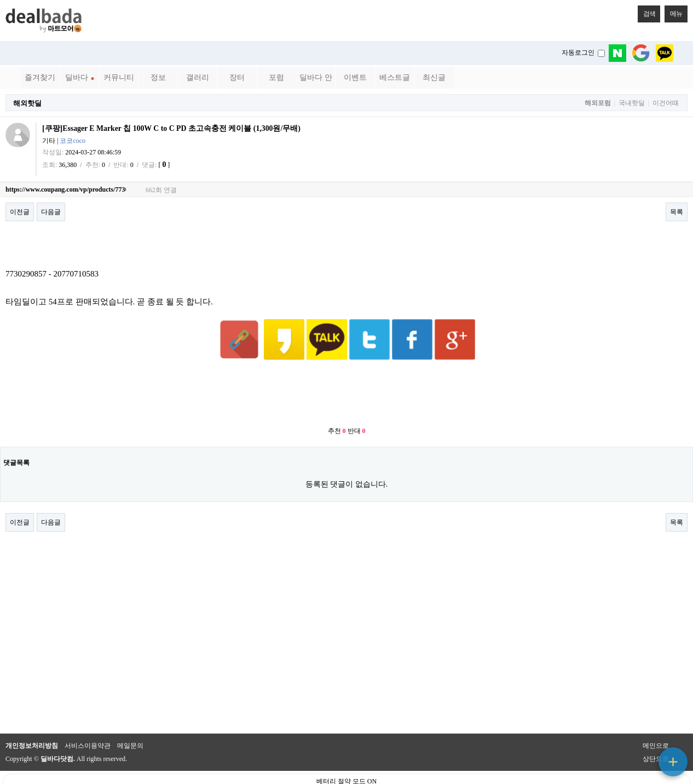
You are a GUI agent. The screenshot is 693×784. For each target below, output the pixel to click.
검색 (646, 11)
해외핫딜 (27, 103)
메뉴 (673, 11)
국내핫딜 (632, 103)
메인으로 (656, 719)
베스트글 (395, 77)
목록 (677, 212)
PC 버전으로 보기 (347, 773)
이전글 (20, 212)
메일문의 (130, 719)
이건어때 (666, 103)
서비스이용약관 (88, 719)
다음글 (51, 212)
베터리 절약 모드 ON (347, 754)
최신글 (434, 77)
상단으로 (656, 732)
